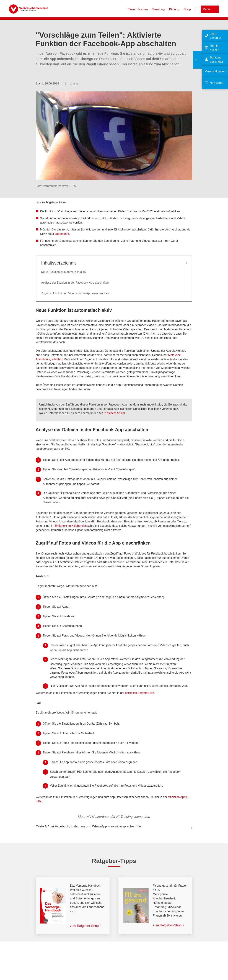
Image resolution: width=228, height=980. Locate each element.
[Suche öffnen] (196, 9)
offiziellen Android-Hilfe (139, 693)
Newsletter (217, 83)
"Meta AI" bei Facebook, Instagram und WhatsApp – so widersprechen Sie (88, 826)
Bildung (174, 9)
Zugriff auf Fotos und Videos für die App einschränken (75, 293)
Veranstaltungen (215, 71)
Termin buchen (138, 9)
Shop (187, 9)
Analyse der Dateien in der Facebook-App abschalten (75, 283)
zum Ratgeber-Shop (84, 926)
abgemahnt (62, 234)
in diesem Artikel (114, 413)
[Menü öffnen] (210, 9)
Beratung (158, 9)
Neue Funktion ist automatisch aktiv (64, 272)
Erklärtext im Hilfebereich (71, 526)
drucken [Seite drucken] (75, 84)
